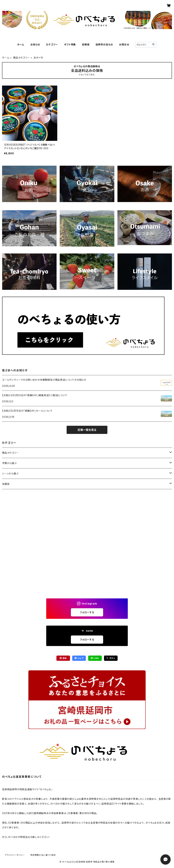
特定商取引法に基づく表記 (43, 855)
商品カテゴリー (21, 58)
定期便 (86, 44)
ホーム (21, 44)
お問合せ (124, 44)
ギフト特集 (70, 44)
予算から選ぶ (9, 463)
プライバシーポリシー (15, 855)
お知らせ (35, 44)
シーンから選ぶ (10, 473)
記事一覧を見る (87, 430)
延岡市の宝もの (104, 44)
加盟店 (6, 484)
